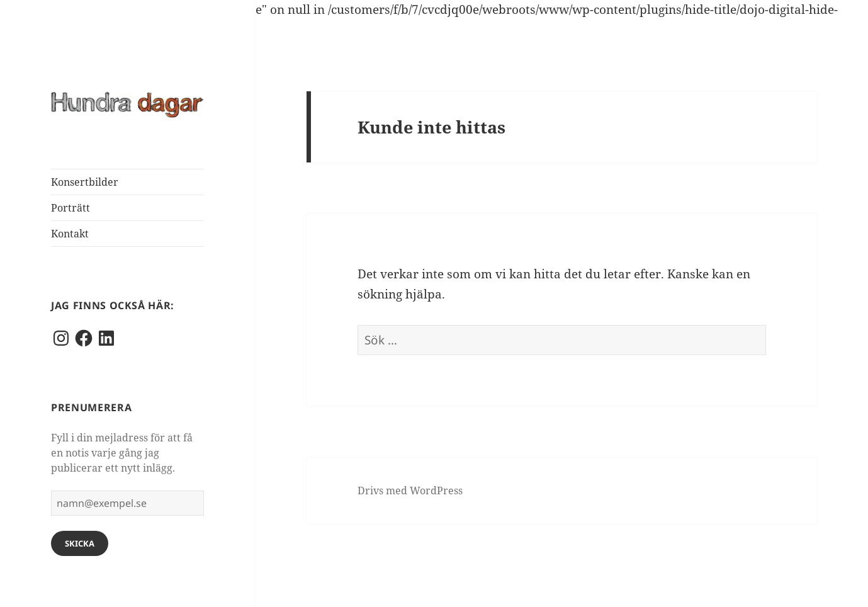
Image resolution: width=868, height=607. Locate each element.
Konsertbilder (85, 182)
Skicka (80, 543)
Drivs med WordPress (410, 491)
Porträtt (70, 208)
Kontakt (70, 234)
